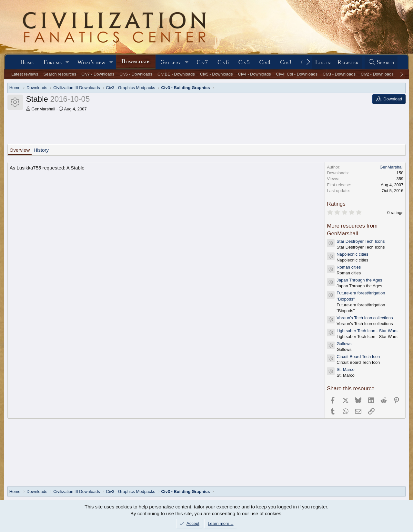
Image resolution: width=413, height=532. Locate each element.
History (41, 150)
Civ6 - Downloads (136, 74)
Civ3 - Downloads (339, 74)
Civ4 (265, 62)
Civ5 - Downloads (217, 74)
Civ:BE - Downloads (176, 74)
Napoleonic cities (352, 254)
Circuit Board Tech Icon (358, 357)
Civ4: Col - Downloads (297, 74)
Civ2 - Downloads (377, 74)
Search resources (60, 74)
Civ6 (223, 62)
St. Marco (346, 369)
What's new (91, 62)
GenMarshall (43, 109)
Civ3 (286, 62)
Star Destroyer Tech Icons (361, 241)
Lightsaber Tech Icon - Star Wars (367, 331)
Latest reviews (25, 74)
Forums (53, 62)
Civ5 (244, 62)
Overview (20, 150)
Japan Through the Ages (359, 280)
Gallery (171, 62)
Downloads (136, 61)
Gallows (344, 344)
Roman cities (349, 267)
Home (27, 62)
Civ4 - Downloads (255, 74)
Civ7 (202, 62)
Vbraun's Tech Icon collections (365, 318)
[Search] (381, 62)
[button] (67, 62)
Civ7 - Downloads (98, 74)
